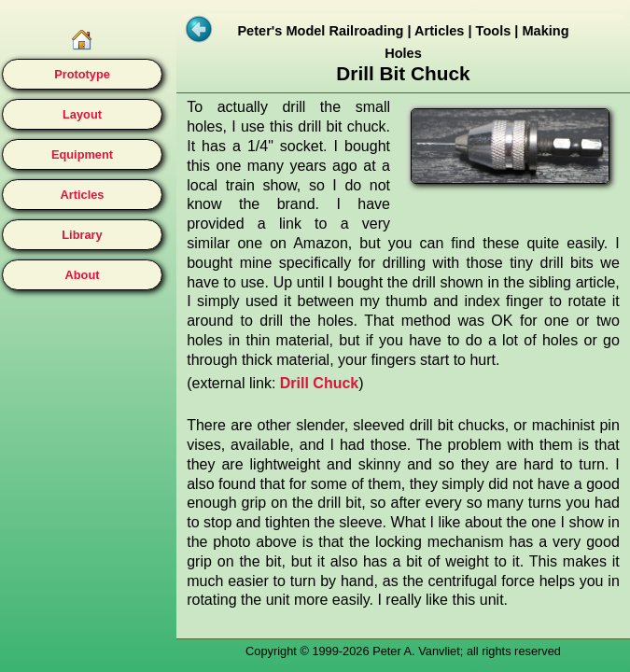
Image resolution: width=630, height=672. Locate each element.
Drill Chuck (319, 383)
